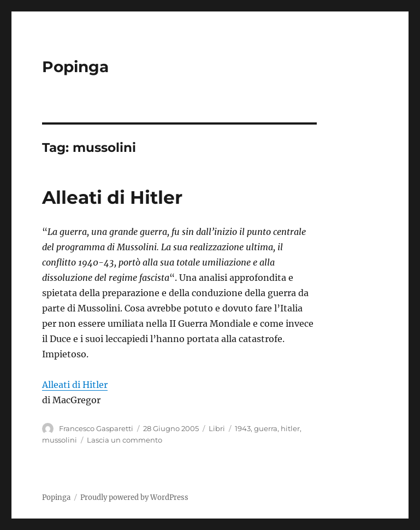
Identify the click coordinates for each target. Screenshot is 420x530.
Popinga (75, 67)
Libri (217, 428)
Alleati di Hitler (112, 197)
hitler (290, 428)
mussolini (60, 440)
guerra (266, 428)
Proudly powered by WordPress (134, 497)
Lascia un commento (125, 440)
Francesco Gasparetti (96, 428)
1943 (243, 428)
